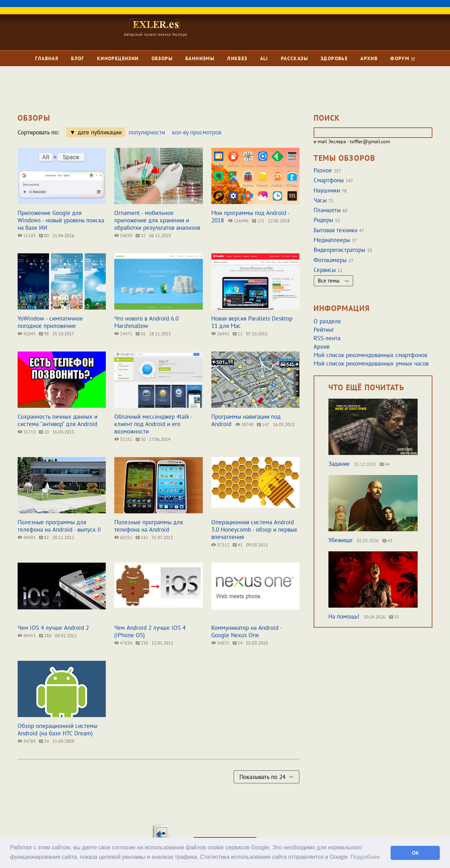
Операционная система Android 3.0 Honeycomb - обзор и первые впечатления (254, 530)
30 (141, 439)
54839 (123, 236)
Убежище (340, 540)
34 (44, 741)
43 (387, 541)
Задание (339, 464)
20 (44, 432)
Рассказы (294, 58)
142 (142, 537)
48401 (27, 537)
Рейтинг (324, 330)
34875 (220, 643)
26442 (220, 334)
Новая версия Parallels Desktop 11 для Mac (252, 322)
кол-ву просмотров (197, 132)
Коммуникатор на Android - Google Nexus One (246, 631)
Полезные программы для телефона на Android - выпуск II (59, 526)
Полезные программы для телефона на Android (149, 526)
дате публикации (100, 132)
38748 (245, 425)
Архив (369, 58)
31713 (27, 432)
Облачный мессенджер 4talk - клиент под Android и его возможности (153, 424)
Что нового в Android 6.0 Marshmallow (146, 322)
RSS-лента (327, 338)
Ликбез (237, 58)
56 (141, 334)
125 (258, 221)
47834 (123, 643)
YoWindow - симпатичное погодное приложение (50, 322)
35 (394, 617)
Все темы (333, 281)
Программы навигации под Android (246, 420)
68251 (123, 537)
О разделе (327, 321)
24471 (123, 334)
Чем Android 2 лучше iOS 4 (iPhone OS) (150, 631)
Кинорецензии (118, 58)
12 (238, 334)
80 (44, 236)
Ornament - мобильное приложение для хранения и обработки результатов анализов (157, 220)
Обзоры (162, 58)
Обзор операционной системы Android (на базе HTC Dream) (57, 730)
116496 (238, 221)
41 (238, 545)
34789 (27, 741)
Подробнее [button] (365, 857)
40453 (27, 636)
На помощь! (344, 616)
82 (44, 537)
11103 (27, 236)
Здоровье (334, 58)
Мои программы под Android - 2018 (250, 217)
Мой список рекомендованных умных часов (371, 363)
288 (45, 636)
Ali (264, 58)
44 (385, 464)
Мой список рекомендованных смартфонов (370, 355)
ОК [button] (415, 853)
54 (238, 643)
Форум (402, 58)
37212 (220, 545)
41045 (27, 334)
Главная (47, 58)
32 (141, 236)
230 (142, 643)
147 (263, 425)
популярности (147, 132)
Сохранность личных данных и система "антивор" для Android (57, 420)
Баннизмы (200, 58)
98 (44, 334)
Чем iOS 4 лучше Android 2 (53, 628)
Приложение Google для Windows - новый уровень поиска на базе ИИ (61, 220)
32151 (123, 439)
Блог (78, 58)
